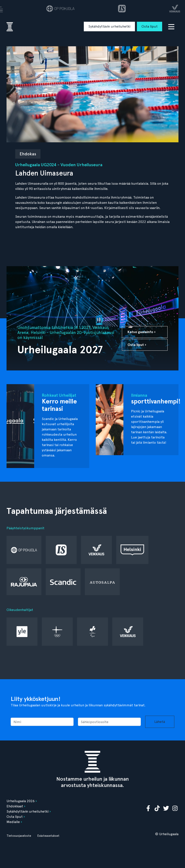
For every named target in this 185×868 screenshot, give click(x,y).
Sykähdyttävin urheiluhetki (109, 26)
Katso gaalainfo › (142, 332)
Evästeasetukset (48, 836)
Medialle (13, 822)
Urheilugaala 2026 (21, 801)
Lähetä (160, 722)
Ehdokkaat (15, 806)
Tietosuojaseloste (19, 836)
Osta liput (150, 26)
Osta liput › (137, 345)
